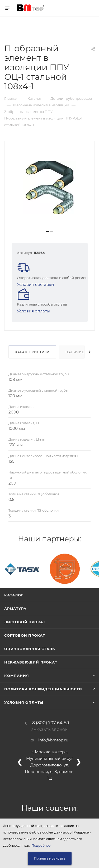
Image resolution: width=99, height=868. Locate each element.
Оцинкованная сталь (29, 649)
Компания (16, 676)
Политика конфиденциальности (43, 689)
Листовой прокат (25, 622)
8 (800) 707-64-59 (51, 723)
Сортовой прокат (25, 635)
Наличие (75, 352)
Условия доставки (35, 284)
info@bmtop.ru (53, 740)
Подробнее (41, 845)
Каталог (14, 595)
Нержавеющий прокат (31, 662)
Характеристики (32, 352)
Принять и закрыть (50, 858)
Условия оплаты (33, 311)
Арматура (15, 608)
